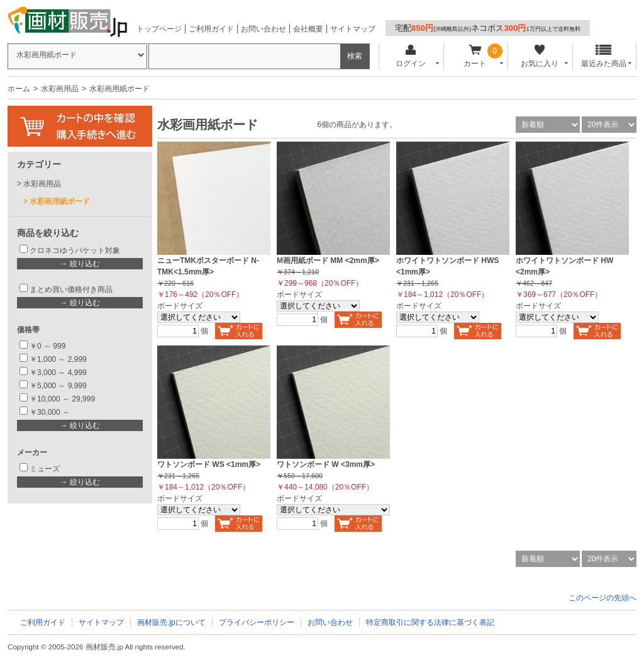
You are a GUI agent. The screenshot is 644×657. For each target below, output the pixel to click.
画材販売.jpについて (171, 622)
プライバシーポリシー (257, 622)
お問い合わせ (264, 29)
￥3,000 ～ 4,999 (58, 373)
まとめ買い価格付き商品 (71, 289)
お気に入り (539, 56)
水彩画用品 (60, 89)
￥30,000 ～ (51, 412)
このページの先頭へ (602, 598)
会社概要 (308, 29)
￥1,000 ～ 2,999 (58, 359)
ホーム (19, 89)
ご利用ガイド (211, 29)
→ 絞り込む (80, 264)
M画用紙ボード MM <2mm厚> (328, 261)
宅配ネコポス (488, 28)
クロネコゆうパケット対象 (75, 250)
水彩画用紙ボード (60, 201)
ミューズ (45, 469)
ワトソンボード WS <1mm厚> (209, 464)
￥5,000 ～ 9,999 (58, 386)
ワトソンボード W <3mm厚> (326, 464)
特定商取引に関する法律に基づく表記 (430, 622)
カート (475, 56)
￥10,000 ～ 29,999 (62, 399)
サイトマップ (353, 29)
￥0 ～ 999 (47, 346)
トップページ (159, 29)
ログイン (410, 56)
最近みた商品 (604, 56)
